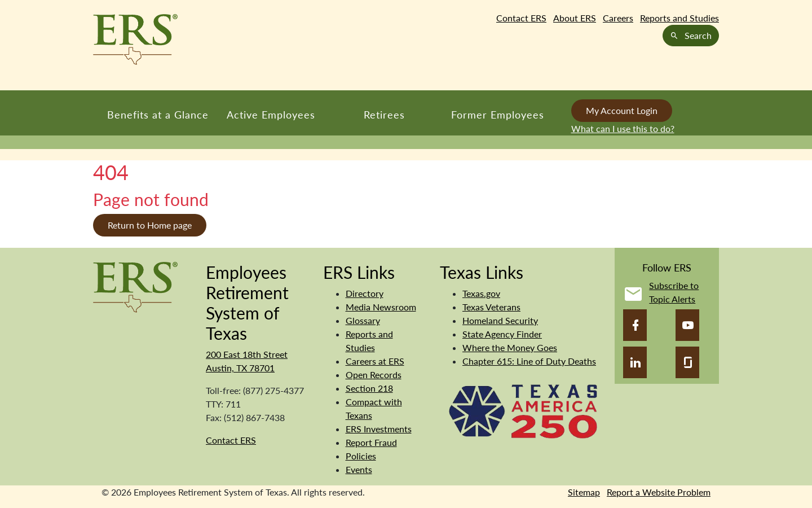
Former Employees (498, 115)
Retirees (384, 115)
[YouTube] (687, 325)
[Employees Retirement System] (135, 286)
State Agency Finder (502, 334)
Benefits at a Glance (158, 115)
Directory (365, 293)
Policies (361, 456)
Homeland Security (500, 320)
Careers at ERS (375, 361)
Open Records (374, 375)
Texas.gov (481, 293)
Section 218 (369, 388)
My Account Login (622, 110)
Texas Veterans (491, 307)
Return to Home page (150, 225)
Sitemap (584, 492)
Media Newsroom (381, 307)
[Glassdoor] (687, 362)
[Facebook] (635, 325)
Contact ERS (521, 18)
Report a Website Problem (659, 492)
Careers (618, 18)
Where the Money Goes (510, 347)
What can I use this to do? (623, 128)
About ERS (575, 18)
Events (359, 469)
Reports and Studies (679, 18)
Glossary (363, 320)
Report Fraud (371, 442)
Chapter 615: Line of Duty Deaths (529, 361)
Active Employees (271, 115)
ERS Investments (379, 429)
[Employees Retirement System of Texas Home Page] (135, 40)
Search (691, 35)
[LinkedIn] (635, 362)
